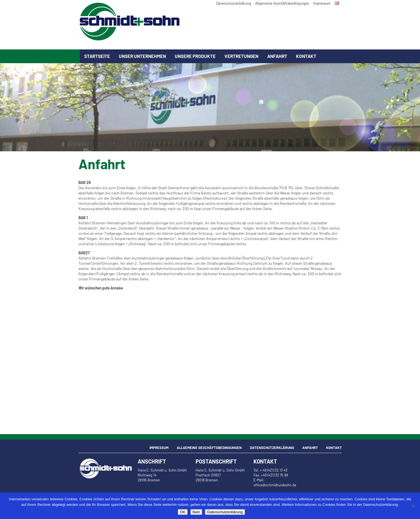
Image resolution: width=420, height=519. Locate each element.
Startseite (97, 56)
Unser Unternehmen (142, 56)
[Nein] (413, 506)
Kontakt (306, 56)
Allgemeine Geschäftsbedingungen (282, 3)
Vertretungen (241, 56)
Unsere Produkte (195, 56)
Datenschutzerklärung (234, 3)
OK (183, 512)
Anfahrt (277, 56)
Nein (196, 512)
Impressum (322, 3)
